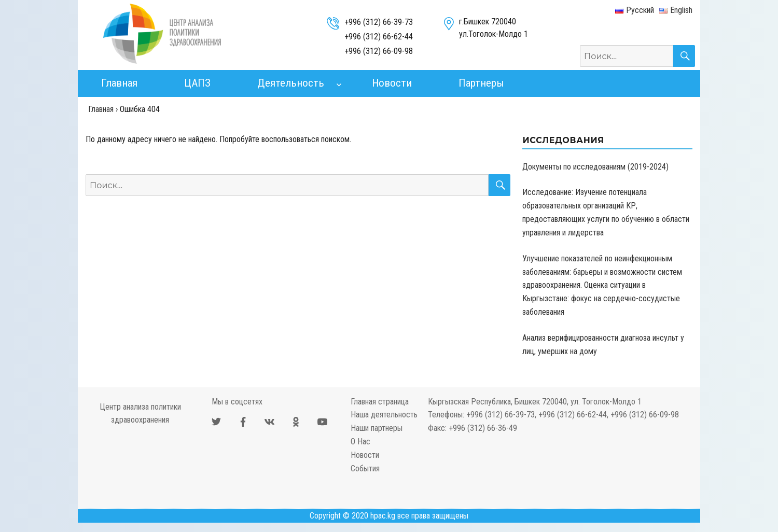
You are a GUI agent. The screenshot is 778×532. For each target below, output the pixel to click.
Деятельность (291, 83)
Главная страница (380, 402)
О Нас (360, 442)
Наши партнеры (377, 428)
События (365, 468)
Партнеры (481, 83)
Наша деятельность (384, 415)
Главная (119, 83)
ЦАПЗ (197, 83)
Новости (392, 83)
